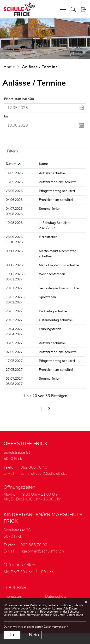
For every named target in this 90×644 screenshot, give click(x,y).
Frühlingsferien (52, 329)
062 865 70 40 (34, 467)
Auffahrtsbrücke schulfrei (60, 182)
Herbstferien (51, 237)
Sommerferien (52, 209)
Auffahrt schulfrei (55, 173)
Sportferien (50, 297)
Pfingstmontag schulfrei (59, 191)
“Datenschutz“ (75, 615)
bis (6, 116)
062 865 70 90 (34, 545)
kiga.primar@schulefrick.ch (42, 551)
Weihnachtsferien (54, 274)
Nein (34, 635)
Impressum (13, 597)
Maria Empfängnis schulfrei (62, 265)
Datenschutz (56, 597)
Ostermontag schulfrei (58, 320)
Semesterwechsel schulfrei (61, 288)
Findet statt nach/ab (19, 99)
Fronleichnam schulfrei (58, 200)
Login (83, 9)
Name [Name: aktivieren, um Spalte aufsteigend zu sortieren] (46, 164)
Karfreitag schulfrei (56, 311)
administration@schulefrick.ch (45, 474)
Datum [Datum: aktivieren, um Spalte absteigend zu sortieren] (11, 164)
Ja (12, 635)
